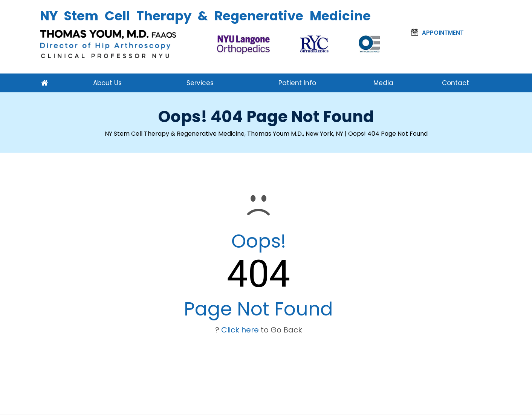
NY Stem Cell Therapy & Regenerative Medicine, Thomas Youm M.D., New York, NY (224, 134)
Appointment (437, 33)
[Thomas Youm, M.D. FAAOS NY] (109, 44)
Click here (240, 330)
